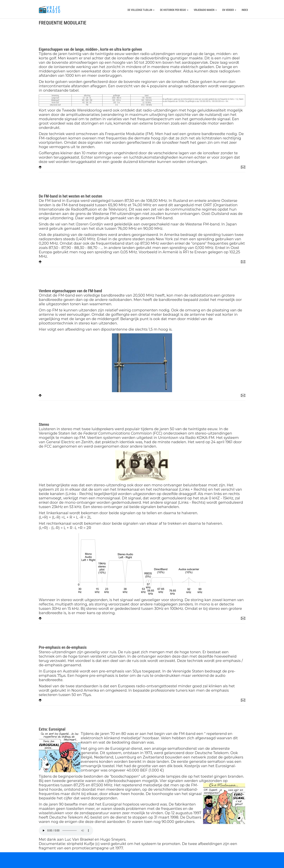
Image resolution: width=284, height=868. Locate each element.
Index (245, 10)
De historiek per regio (174, 10)
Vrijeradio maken (205, 10)
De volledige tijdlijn (141, 10)
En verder (229, 10)
